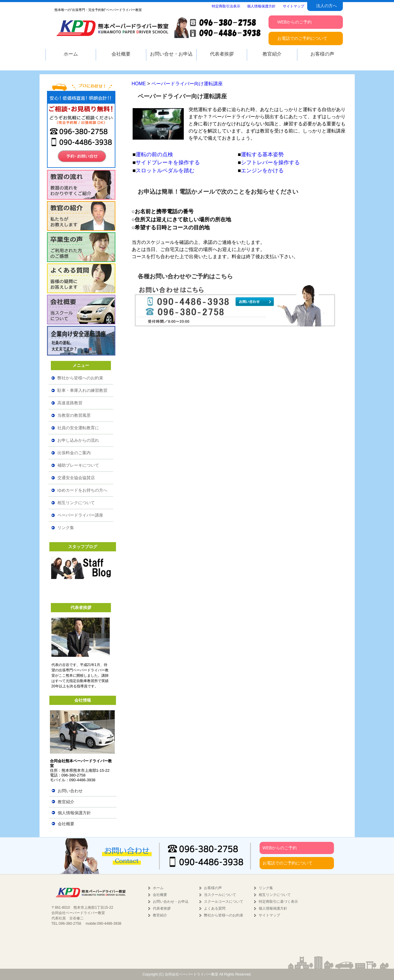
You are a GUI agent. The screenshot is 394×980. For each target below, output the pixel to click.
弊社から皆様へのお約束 (80, 378)
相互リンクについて (76, 503)
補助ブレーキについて (78, 465)
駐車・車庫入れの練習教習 (82, 390)
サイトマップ (269, 915)
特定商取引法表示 (226, 6)
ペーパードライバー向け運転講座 (187, 84)
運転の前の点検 (154, 154)
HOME (139, 84)
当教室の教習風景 (74, 415)
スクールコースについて (224, 902)
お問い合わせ (70, 791)
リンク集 (66, 528)
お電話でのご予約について (288, 863)
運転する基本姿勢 (262, 154)
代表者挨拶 (162, 908)
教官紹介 (66, 802)
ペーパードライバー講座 (80, 515)
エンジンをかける (262, 171)
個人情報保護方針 (74, 813)
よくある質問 (215, 908)
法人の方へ (326, 6)
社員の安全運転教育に (78, 428)
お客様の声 (213, 888)
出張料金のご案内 (74, 453)
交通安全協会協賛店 (76, 478)
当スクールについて (220, 895)
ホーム (158, 888)
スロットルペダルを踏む (165, 171)
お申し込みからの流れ (78, 440)
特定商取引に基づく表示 (278, 902)
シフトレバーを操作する (270, 162)
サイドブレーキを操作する (168, 162)
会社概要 (66, 824)
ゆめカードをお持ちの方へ (82, 490)
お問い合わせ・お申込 (171, 902)
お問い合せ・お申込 (171, 54)
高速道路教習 (70, 403)
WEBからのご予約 (280, 848)
